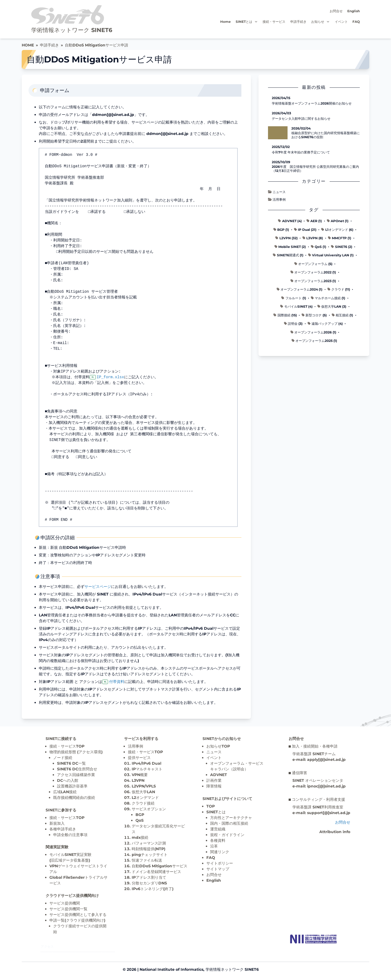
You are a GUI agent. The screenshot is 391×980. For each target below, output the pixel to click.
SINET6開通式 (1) (288, 255)
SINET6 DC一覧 (71, 763)
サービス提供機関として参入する (78, 915)
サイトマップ (218, 869)
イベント (341, 22)
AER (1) (314, 221)
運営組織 (218, 829)
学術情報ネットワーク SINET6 (72, 30)
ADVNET (219, 775)
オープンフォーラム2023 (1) (313, 281)
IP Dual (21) (305, 230)
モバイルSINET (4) (296, 306)
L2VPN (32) (286, 238)
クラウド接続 (143, 803)
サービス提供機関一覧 (68, 909)
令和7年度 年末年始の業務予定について (301, 152)
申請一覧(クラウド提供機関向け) (77, 920)
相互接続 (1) (342, 315)
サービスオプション (149, 809)
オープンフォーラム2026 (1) (313, 332)
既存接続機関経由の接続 (74, 798)
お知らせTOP (218, 746)
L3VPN (138, 780)
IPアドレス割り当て (149, 877)
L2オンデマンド (145, 798)
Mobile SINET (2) (290, 247)
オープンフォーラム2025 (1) (314, 341)
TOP (211, 806)
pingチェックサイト (150, 855)
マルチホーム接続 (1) (328, 298)
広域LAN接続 (65, 792)
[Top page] (313, 939)
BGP (140, 815)
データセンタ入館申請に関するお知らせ (301, 119)
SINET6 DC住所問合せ (77, 769)
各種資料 (218, 840)
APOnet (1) (338, 221)
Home (226, 22)
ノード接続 (63, 758)
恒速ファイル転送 (147, 860)
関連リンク (220, 852)
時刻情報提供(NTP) (149, 849)
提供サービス (139, 758)
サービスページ (98, 587)
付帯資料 (117, 682)
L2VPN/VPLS (144, 786)
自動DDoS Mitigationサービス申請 (97, 45)
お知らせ (321, 22)
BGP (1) (281, 230)
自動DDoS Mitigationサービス (160, 866)
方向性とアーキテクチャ (231, 818)
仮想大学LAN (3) (332, 306)
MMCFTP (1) (340, 238)
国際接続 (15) (285, 315)
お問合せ (336, 11)
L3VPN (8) (313, 238)
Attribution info (335, 832)
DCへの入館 (68, 780)
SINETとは (247, 22)
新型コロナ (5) (314, 315)
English (354, 11)
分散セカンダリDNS (149, 883)
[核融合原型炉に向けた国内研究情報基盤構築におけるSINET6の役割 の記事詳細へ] (278, 133)
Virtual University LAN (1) (331, 255)
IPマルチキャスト (147, 769)
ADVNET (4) (290, 221)
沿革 (214, 846)
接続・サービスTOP (67, 746)
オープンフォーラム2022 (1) (313, 272)
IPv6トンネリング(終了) (153, 889)
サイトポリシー (220, 863)
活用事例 (277, 199)
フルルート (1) (294, 298)
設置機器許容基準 (72, 786)
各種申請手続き (63, 829)
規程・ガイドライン (227, 835)
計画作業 (214, 780)
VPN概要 (140, 775)
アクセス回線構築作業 (76, 775)
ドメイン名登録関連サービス (156, 872)
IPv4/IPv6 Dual (146, 763)
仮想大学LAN (143, 792)
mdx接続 (140, 837)
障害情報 (214, 786)
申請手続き (298, 22)
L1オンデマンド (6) (337, 230)
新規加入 (57, 823)
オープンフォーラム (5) (313, 264)
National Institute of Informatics (171, 969)
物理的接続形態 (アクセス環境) (76, 752)
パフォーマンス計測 (149, 843)
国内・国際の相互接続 (229, 823)
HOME (28, 45)
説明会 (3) (293, 324)
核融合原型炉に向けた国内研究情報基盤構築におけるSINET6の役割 (326, 135)
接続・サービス (274, 22)
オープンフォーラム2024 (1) (299, 289)
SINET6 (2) (341, 247)
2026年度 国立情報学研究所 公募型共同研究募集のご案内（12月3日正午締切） (315, 169)
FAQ (356, 22)
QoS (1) (319, 247)
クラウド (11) (339, 289)
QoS (140, 820)
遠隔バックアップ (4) (325, 324)
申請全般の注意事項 (70, 835)
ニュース (277, 192)
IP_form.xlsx (111, 377)
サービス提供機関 (65, 903)
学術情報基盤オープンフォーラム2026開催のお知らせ (312, 103)
